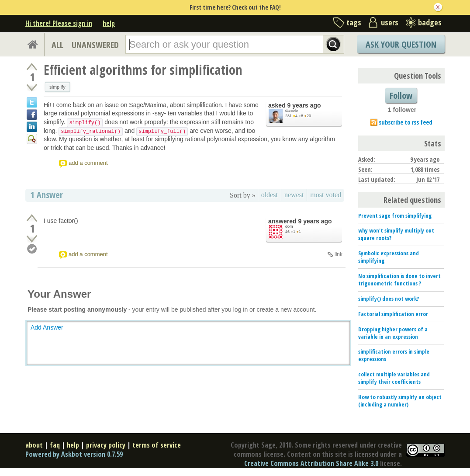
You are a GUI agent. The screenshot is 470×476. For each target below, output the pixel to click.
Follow (401, 96)
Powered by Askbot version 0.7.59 (74, 454)
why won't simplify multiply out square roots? (396, 234)
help (109, 23)
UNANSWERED (95, 45)
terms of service (157, 445)
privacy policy (106, 445)
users (390, 22)
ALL (57, 45)
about (34, 445)
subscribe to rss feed (406, 122)
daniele (292, 111)
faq (55, 445)
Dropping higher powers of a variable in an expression (393, 333)
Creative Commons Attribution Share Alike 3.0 (311, 463)
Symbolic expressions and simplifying (389, 257)
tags (354, 22)
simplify (57, 87)
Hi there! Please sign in (59, 23)
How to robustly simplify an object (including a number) (400, 401)
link (339, 254)
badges (430, 22)
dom (289, 226)
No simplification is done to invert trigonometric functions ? (399, 280)
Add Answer (47, 327)
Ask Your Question (401, 44)
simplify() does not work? (389, 299)
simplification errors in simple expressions (394, 355)
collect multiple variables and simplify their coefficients (394, 378)
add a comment (88, 163)
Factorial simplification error (393, 314)
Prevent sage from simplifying (395, 215)
